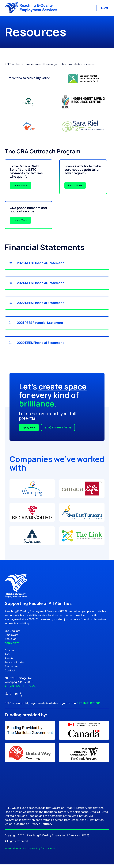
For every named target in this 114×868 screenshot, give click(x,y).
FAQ (7, 658)
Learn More (20, 185)
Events (9, 662)
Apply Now (29, 431)
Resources (11, 670)
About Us (10, 643)
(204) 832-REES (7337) (58, 431)
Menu (104, 8)
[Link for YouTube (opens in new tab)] (22, 699)
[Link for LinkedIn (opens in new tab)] (17, 697)
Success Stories (15, 666)
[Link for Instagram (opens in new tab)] (12, 697)
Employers (12, 639)
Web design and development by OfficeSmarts (30, 852)
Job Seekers (12, 634)
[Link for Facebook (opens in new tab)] (6, 697)
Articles (10, 654)
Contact (10, 674)
